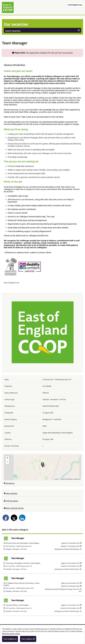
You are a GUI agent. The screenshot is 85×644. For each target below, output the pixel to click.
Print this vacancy (12, 501)
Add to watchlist (12, 493)
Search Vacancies (43, 31)
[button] (43, 465)
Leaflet (56, 479)
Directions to (10, 483)
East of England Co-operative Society (8, 7)
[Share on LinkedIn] (22, 518)
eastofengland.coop (75, 5)
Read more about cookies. (11, 634)
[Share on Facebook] (6, 518)
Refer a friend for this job (15, 508)
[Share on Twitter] (14, 518)
